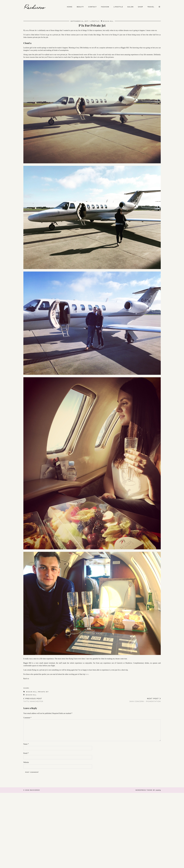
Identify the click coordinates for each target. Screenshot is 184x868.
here (87, 674)
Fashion (105, 7)
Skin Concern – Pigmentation (145, 700)
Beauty (80, 7)
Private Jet (43, 692)
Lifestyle (118, 7)
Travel (151, 7)
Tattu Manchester (33, 700)
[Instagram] (160, 7)
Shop (140, 7)
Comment (27, 718)
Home (70, 7)
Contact (92, 7)
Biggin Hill (32, 692)
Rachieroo (35, 7)
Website (26, 762)
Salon (130, 7)
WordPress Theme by (148, 790)
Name (26, 744)
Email (26, 753)
